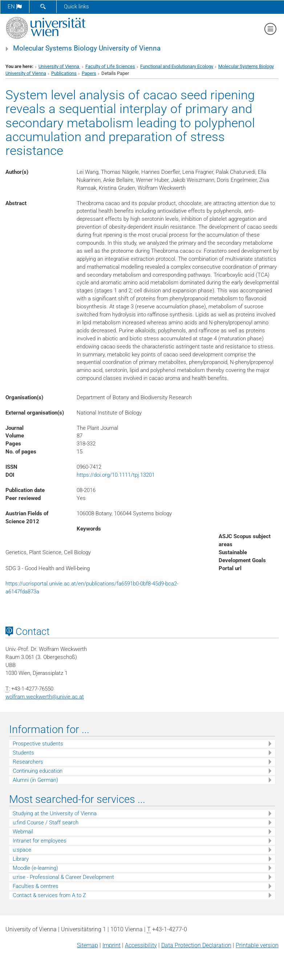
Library (21, 859)
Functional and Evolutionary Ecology (177, 66)
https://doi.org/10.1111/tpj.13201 (116, 475)
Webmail (23, 832)
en (15, 7)
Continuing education (38, 771)
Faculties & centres (36, 886)
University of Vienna (59, 66)
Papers (89, 73)
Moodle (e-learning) (35, 868)
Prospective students (38, 744)
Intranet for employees (40, 841)
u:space (22, 850)
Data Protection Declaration (196, 945)
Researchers (28, 762)
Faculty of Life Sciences (110, 66)
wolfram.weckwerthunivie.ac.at (45, 697)
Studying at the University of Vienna (55, 813)
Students (23, 753)
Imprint (111, 945)
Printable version (257, 945)
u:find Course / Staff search (46, 823)
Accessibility (141, 945)
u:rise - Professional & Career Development (63, 877)
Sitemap (88, 945)
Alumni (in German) (35, 780)
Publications (64, 73)
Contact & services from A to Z (49, 895)
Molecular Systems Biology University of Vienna (87, 48)
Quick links (76, 7)
